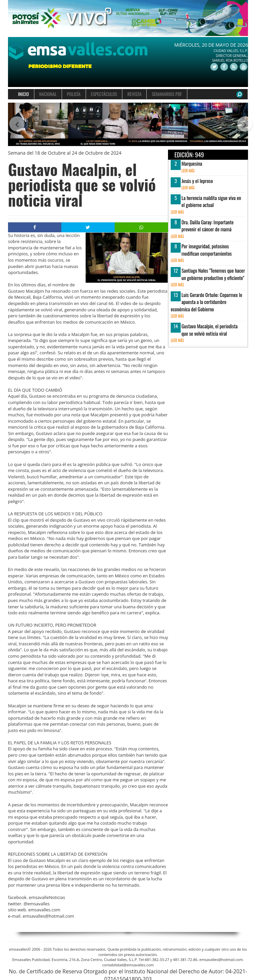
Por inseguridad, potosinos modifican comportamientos (206, 249)
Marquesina (192, 163)
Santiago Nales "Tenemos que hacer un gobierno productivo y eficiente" (213, 274)
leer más (188, 171)
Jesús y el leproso (197, 181)
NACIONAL (48, 94)
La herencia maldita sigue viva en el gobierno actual (211, 201)
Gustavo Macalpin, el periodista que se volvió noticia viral (209, 329)
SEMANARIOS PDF (167, 94)
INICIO (23, 94)
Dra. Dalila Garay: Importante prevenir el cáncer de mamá (207, 225)
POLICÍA (74, 94)
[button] (14, 124)
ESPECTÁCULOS (104, 94)
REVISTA (134, 94)
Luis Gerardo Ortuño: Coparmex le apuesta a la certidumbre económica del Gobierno (206, 302)
